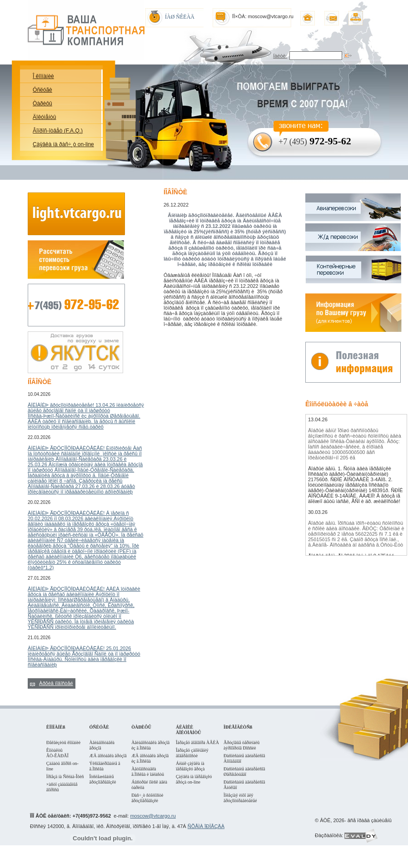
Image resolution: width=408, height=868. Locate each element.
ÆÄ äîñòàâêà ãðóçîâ (108, 756)
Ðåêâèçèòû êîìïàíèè (63, 742)
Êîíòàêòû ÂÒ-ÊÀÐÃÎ (57, 753)
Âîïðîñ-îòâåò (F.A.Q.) (58, 131)
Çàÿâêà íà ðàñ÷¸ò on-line (63, 144)
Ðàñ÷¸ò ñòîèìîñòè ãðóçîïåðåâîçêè (147, 798)
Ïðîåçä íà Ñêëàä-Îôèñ (65, 777)
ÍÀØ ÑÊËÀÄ (180, 17)
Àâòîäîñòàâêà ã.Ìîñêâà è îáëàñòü (148, 772)
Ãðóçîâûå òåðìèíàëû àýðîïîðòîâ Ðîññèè (241, 745)
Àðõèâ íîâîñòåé (56, 683)
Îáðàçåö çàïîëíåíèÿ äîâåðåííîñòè (192, 753)
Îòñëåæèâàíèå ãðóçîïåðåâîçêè (103, 779)
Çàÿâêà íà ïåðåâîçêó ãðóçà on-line (194, 779)
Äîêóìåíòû (44, 117)
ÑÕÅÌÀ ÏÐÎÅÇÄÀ (206, 826)
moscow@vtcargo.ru (153, 816)
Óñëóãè (42, 90)
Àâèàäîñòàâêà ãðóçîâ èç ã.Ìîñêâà (150, 745)
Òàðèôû (42, 104)
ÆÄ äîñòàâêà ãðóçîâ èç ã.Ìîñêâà (150, 758)
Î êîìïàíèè (43, 76)
